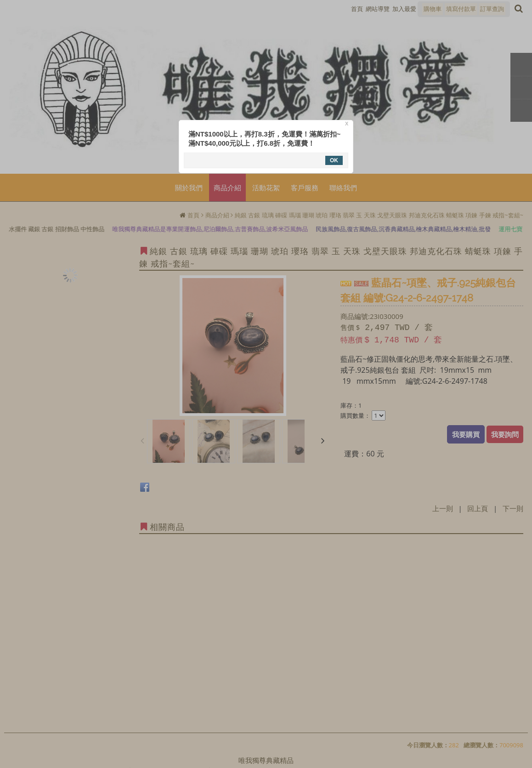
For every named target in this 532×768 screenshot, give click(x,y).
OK (334, 160)
